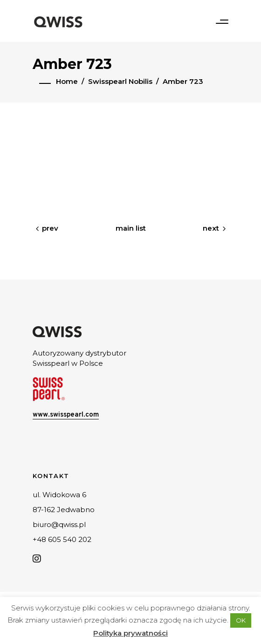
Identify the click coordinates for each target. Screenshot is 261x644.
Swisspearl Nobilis (120, 81)
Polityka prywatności (130, 633)
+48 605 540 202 (62, 539)
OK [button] (241, 620)
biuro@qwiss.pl (59, 524)
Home (67, 81)
